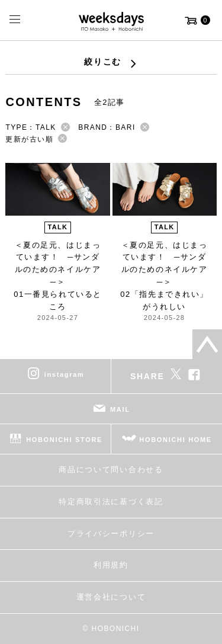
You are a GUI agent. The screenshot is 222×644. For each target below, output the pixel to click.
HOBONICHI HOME (176, 440)
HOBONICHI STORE (64, 440)
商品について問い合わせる (111, 470)
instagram (65, 374)
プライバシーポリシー (111, 534)
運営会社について (111, 597)
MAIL (120, 409)
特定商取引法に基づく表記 (111, 502)
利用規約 (111, 565)
